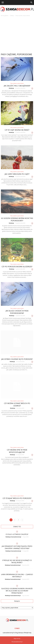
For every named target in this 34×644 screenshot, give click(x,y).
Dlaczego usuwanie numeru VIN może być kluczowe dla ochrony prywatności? (17, 591)
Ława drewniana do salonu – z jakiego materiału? (17, 575)
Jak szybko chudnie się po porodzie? (17, 359)
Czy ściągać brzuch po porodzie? (17, 498)
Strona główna (5, 16)
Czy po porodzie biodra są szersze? (17, 267)
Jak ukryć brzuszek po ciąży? (17, 174)
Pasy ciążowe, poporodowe (17, 83)
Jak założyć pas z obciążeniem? (17, 86)
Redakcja (11, 88)
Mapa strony (17, 639)
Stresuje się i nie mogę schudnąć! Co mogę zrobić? (17, 561)
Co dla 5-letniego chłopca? (17, 534)
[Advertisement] (17, 35)
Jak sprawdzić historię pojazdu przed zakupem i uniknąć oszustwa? (17, 547)
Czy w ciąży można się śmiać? (17, 130)
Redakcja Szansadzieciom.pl (13, 537)
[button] (31, 2)
